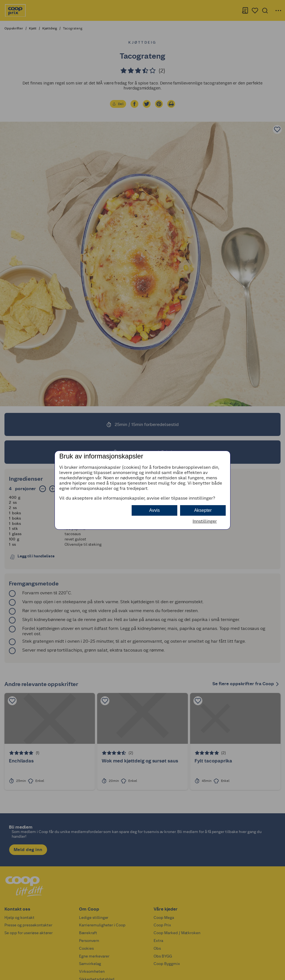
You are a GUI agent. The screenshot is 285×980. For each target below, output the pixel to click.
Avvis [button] (154, 510)
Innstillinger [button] (205, 521)
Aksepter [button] (203, 510)
